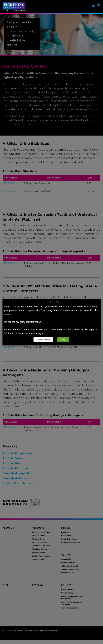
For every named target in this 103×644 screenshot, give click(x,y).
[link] (15, 6)
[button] (99, 8)
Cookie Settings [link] (43, 339)
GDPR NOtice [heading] (52, 302)
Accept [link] (63, 339)
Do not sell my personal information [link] (23, 322)
